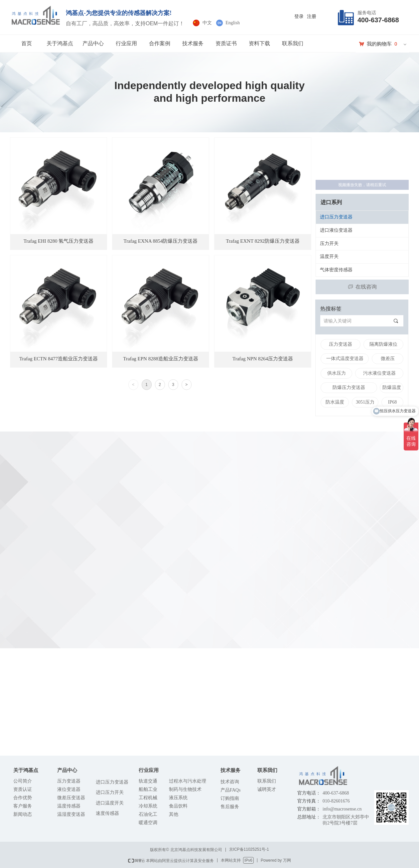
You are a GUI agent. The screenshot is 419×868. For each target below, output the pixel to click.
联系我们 (293, 43)
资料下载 (259, 43)
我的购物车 (379, 44)
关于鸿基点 (60, 43)
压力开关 (329, 244)
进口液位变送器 (336, 230)
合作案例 (160, 43)
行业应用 (126, 43)
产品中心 (93, 43)
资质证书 (226, 43)
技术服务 (193, 43)
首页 (27, 43)
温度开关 (329, 256)
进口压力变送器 (336, 217)
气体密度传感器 (336, 270)
